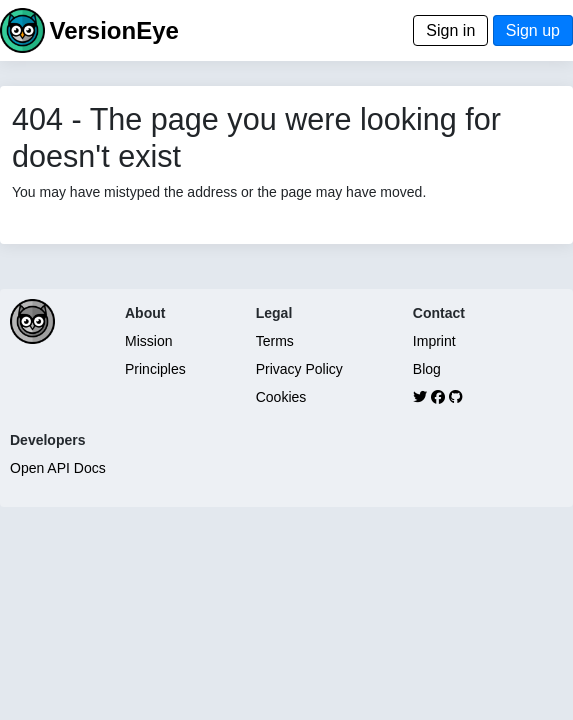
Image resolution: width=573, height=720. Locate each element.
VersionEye (113, 30)
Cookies (281, 397)
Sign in (450, 30)
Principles (155, 369)
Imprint (434, 341)
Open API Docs (58, 468)
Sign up (533, 30)
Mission (148, 341)
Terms (275, 341)
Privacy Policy (299, 369)
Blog (427, 369)
